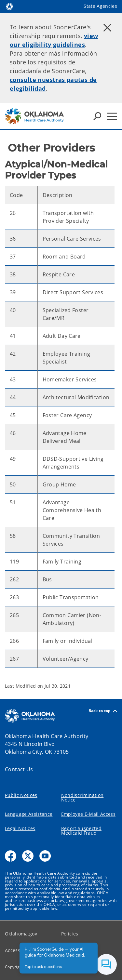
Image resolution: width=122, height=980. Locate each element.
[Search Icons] (97, 116)
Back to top (103, 711)
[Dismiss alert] (107, 28)
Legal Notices (20, 828)
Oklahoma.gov (21, 934)
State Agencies (100, 6)
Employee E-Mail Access (88, 814)
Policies (70, 934)
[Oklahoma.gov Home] (9, 6)
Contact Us (19, 769)
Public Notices (21, 795)
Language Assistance (29, 814)
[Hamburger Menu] (112, 116)
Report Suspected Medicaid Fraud (81, 831)
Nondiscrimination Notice (82, 797)
